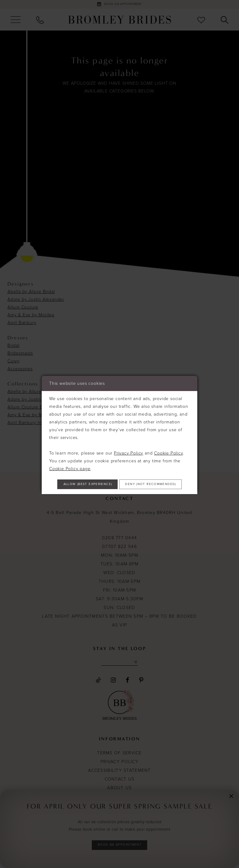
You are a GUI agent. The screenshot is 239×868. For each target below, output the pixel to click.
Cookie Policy (168, 442)
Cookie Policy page (70, 458)
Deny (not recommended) (120, 493)
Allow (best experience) (120, 476)
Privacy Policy (129, 442)
